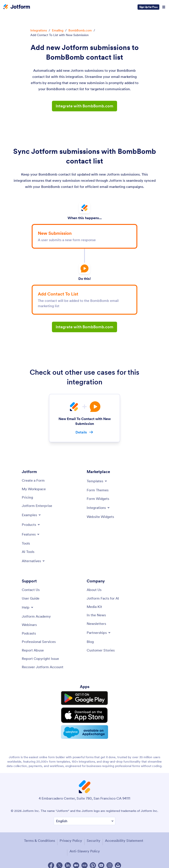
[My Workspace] (34, 489)
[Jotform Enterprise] (37, 506)
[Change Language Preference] (84, 816)
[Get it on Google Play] (84, 697)
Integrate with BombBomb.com (84, 106)
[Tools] (26, 543)
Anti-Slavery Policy (85, 846)
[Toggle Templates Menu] (97, 481)
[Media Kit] (94, 607)
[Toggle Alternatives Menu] (34, 561)
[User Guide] (31, 598)
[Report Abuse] (33, 650)
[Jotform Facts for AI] (103, 598)
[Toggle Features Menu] (31, 534)
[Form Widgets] (98, 499)
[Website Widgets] (100, 517)
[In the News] (96, 615)
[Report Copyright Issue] (40, 659)
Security (93, 836)
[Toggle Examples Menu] (32, 515)
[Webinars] (29, 625)
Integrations (39, 30)
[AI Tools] (28, 552)
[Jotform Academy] (36, 617)
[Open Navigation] (164, 7)
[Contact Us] (31, 590)
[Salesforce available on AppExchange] (84, 728)
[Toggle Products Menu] (31, 525)
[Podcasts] (29, 633)
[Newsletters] (96, 624)
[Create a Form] (33, 481)
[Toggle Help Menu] (28, 607)
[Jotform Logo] (17, 7)
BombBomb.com (80, 30)
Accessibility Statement (124, 836)
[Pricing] (27, 497)
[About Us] (94, 590)
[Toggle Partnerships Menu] (99, 633)
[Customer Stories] (101, 650)
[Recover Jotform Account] (43, 667)
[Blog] (90, 642)
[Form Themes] (98, 490)
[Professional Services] (39, 642)
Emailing (58, 30)
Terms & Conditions (39, 836)
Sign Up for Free (148, 7)
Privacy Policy (71, 836)
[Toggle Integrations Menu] (98, 508)
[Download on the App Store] (84, 712)
